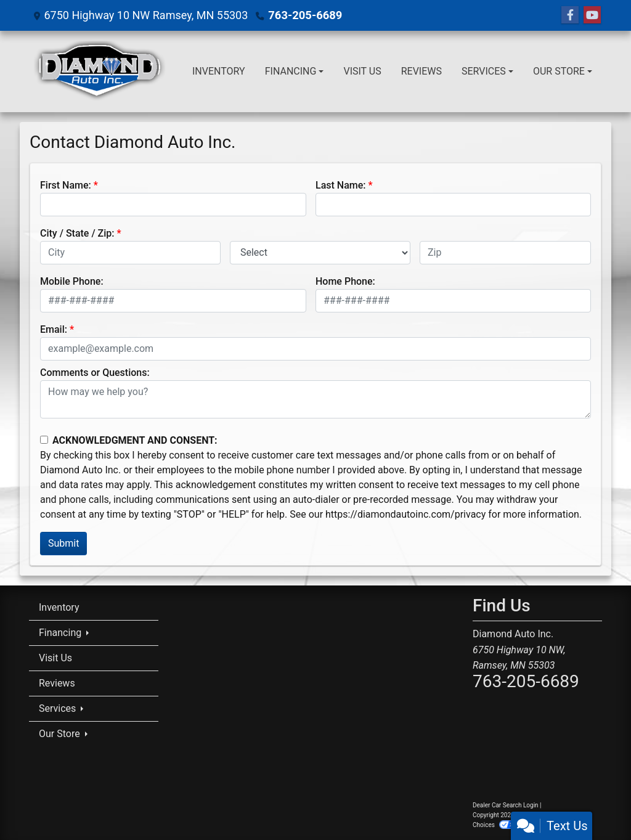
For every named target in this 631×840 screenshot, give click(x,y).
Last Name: (341, 185)
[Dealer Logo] (100, 71)
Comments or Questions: (95, 373)
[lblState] (320, 253)
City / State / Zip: (77, 233)
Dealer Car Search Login (506, 805)
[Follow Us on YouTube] (592, 15)
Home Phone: (345, 281)
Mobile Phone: (72, 281)
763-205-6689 (304, 15)
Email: (54, 329)
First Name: (66, 185)
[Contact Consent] (44, 440)
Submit (63, 543)
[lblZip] (505, 253)
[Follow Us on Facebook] (570, 15)
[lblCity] (130, 253)
